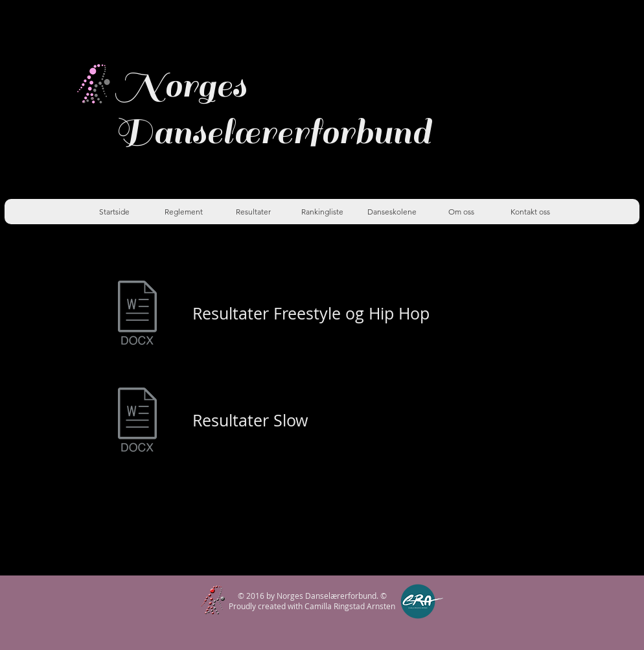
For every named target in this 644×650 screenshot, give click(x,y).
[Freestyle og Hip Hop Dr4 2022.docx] (137, 314)
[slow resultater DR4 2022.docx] (137, 421)
